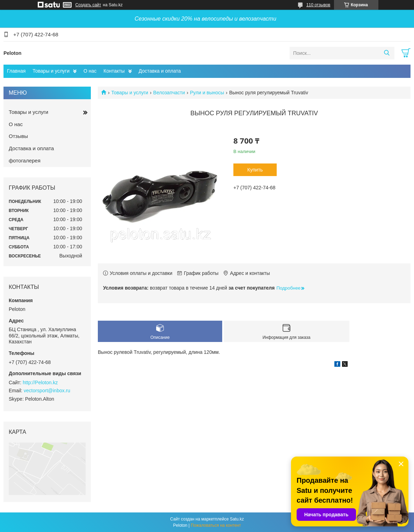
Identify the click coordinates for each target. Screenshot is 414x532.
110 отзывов (318, 5)
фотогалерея (25, 161)
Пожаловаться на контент (216, 525)
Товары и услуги (51, 71)
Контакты (114, 71)
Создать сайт (88, 5)
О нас (90, 71)
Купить (255, 170)
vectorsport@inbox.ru (47, 391)
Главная (16, 71)
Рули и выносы (207, 93)
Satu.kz (237, 519)
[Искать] (387, 53)
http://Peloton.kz (40, 382)
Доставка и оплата (160, 71)
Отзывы (18, 136)
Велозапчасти (169, 93)
